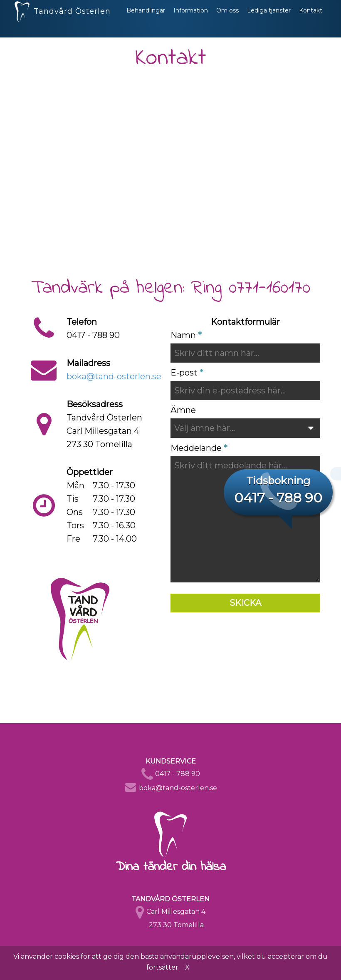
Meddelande (196, 448)
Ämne (183, 410)
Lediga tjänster (269, 19)
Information (191, 19)
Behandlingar (146, 19)
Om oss (227, 19)
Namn (183, 335)
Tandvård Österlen (63, 17)
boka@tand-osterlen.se (114, 376)
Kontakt (311, 19)
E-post (184, 373)
